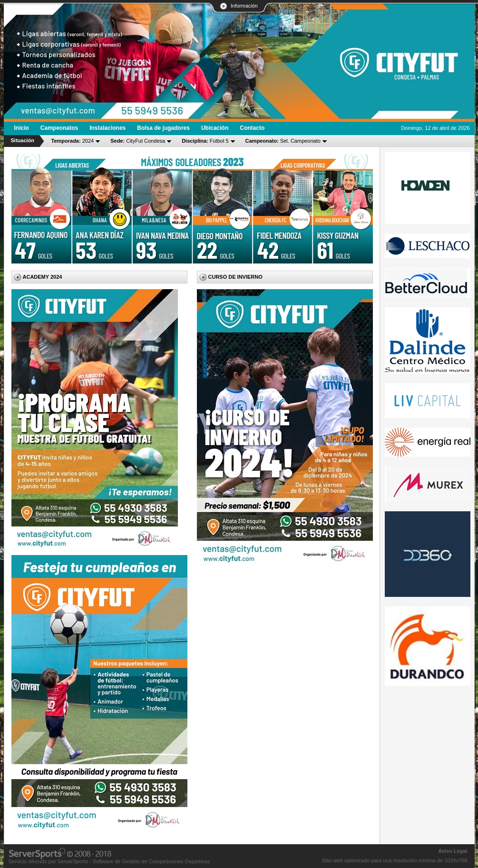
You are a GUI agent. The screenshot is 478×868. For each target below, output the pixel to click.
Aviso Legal (453, 851)
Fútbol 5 (205, 141)
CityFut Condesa (138, 141)
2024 (73, 141)
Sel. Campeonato (283, 141)
